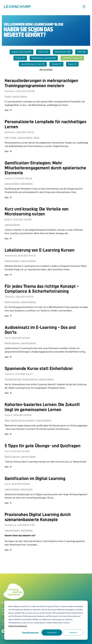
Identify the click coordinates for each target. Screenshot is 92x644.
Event (20, 58)
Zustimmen (52, 632)
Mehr (7, 110)
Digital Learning (21, 52)
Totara (43, 52)
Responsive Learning (44, 58)
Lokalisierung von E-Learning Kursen (40, 250)
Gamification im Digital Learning (35, 478)
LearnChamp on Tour (33, 64)
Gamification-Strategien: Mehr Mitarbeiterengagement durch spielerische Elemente (45, 168)
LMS (82, 52)
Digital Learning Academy (23, 420)
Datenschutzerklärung (18, 626)
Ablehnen (73, 632)
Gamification (27, 184)
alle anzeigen (46, 69)
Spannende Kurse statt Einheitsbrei (39, 369)
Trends (56, 64)
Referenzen (63, 52)
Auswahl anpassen (30, 632)
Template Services (13, 379)
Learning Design (72, 58)
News (72, 64)
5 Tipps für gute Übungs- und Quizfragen (43, 446)
